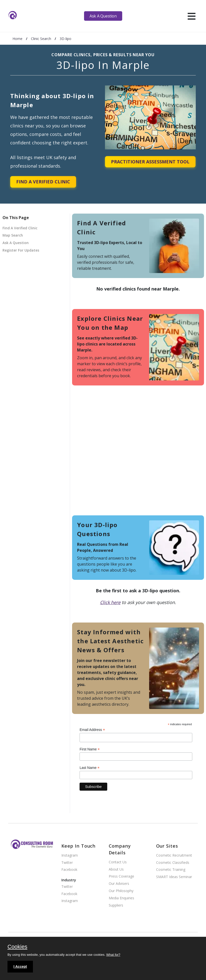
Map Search (13, 235)
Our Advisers (119, 884)
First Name (90, 749)
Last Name (90, 768)
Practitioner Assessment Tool (150, 162)
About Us (116, 869)
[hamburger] (192, 16)
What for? (113, 955)
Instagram (70, 855)
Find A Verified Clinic (43, 182)
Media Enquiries (121, 898)
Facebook (69, 870)
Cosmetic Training (171, 870)
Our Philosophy (121, 891)
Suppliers (116, 905)
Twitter (67, 863)
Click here (110, 602)
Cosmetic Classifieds (173, 863)
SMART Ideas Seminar (174, 877)
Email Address (92, 730)
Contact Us (118, 862)
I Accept (20, 967)
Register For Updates (21, 250)
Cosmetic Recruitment (174, 855)
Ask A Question (103, 16)
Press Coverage (121, 876)
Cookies (17, 947)
